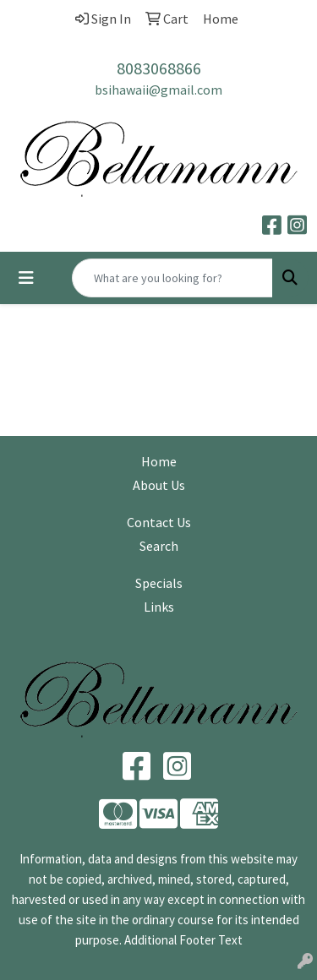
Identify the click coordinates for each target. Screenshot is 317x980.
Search (159, 546)
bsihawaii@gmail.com (158, 90)
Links (159, 607)
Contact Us (159, 522)
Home (159, 461)
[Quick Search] (172, 278)
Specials (159, 583)
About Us (159, 485)
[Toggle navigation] (26, 278)
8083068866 (159, 68)
